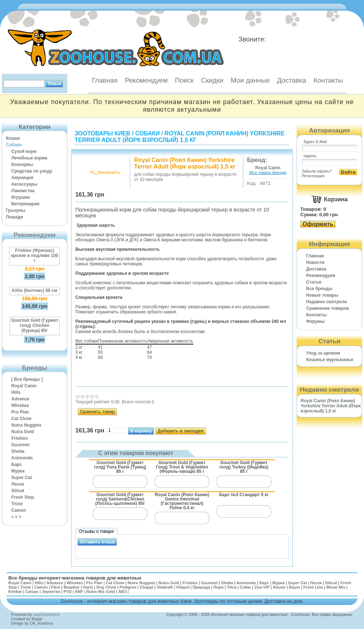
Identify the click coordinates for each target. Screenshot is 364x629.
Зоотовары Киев (102, 133)
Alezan (279, 587)
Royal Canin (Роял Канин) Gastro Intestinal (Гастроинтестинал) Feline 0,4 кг (182, 501)
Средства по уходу (32, 171)
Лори (218, 587)
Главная (105, 80)
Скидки (212, 80)
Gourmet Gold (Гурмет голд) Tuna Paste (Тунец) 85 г (120, 467)
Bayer (295, 587)
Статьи (314, 282)
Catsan (32, 592)
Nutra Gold (23, 432)
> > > (16, 517)
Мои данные (250, 80)
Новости (315, 262)
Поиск (184, 80)
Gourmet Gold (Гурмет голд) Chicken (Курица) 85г (34, 325)
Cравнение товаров (328, 308)
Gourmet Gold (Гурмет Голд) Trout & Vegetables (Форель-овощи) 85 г (182, 467)
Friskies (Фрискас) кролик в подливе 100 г (35, 256)
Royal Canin (24, 386)
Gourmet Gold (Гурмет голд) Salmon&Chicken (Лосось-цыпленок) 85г (120, 499)
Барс (17, 464)
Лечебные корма (29, 158)
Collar (246, 587)
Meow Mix (336, 587)
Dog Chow (106, 587)
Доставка (292, 80)
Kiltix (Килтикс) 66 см (35, 290)
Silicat (18, 491)
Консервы (22, 165)
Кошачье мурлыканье (330, 360)
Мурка (18, 471)
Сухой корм (24, 151)
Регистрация (313, 176)
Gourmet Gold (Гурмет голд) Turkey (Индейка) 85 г (244, 467)
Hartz (88, 587)
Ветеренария (25, 204)
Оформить (318, 224)
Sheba (18, 451)
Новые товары (322, 295)
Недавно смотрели (327, 302)
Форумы (315, 321)
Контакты (328, 80)
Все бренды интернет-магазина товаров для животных (75, 578)
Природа (201, 587)
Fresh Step (23, 497)
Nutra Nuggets (26, 425)
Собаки (14, 145)
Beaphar (72, 587)
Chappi (147, 587)
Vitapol (183, 587)
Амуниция (22, 178)
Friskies (19, 438)
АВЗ (122, 592)
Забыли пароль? (317, 171)
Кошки (13, 138)
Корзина (336, 199)
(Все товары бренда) (268, 173)
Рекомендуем (146, 80)
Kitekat (15, 592)
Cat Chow (21, 419)
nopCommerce (46, 614)
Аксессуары (24, 184)
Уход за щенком (323, 353)
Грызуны (16, 210)
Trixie (17, 504)
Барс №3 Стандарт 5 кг (244, 495)
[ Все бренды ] (27, 379)
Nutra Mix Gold (100, 592)
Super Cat (22, 478)
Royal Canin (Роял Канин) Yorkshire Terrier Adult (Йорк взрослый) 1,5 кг (180, 137)
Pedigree (128, 587)
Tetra (232, 587)
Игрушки (21, 197)
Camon (19, 510)
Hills (16, 392)
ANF (79, 592)
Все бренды (319, 289)
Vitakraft (165, 587)
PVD (68, 592)
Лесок (18, 484)
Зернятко (51, 592)
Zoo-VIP (262, 587)
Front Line (313, 587)
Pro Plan (20, 412)
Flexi (56, 587)
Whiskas (20, 406)
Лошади (14, 217)
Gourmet (20, 445)
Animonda (22, 458)
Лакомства (23, 191)
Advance (20, 399)
